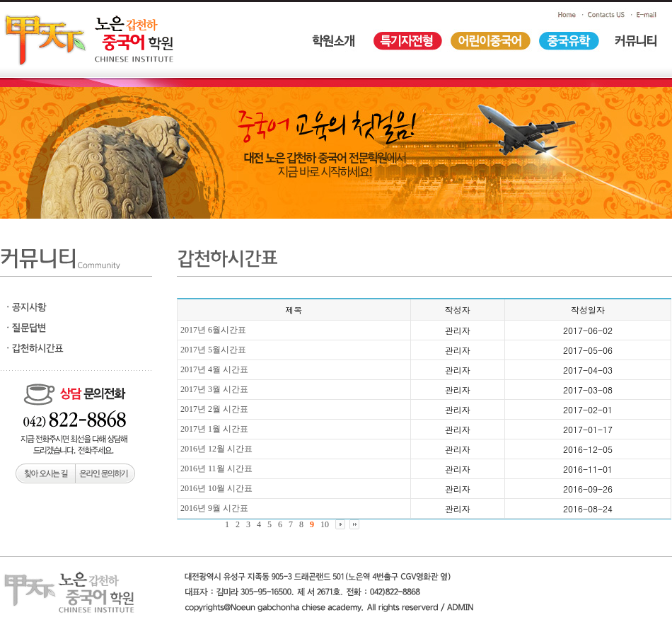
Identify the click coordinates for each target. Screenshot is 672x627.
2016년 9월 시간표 (214, 508)
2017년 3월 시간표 (214, 389)
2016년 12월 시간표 (216, 449)
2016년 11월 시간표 (216, 468)
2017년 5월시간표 (213, 350)
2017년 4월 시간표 (214, 369)
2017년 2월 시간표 (214, 409)
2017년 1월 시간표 (214, 429)
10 (325, 524)
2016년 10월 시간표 (216, 488)
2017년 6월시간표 (213, 330)
